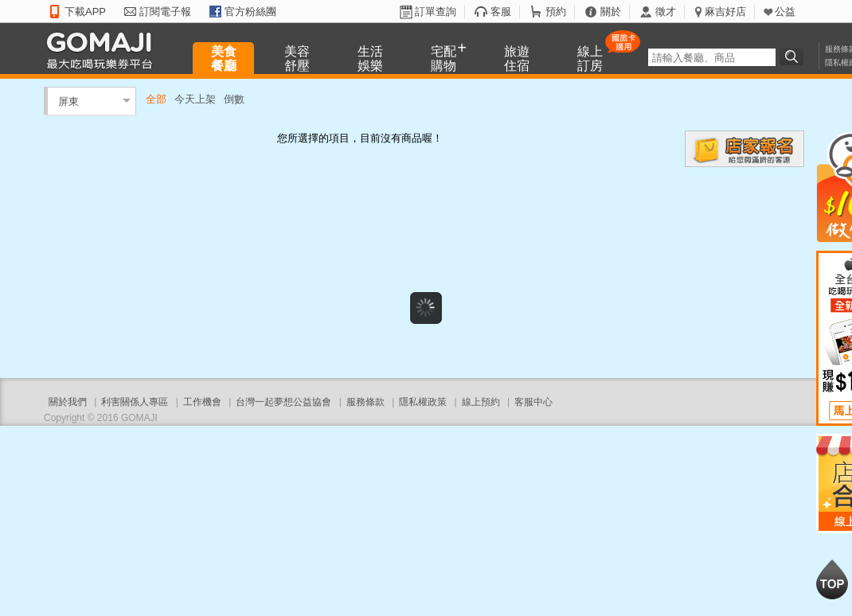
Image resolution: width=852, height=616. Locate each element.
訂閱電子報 (165, 12)
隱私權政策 (423, 402)
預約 (556, 12)
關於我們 (68, 402)
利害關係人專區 (135, 402)
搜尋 (794, 57)
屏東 (68, 101)
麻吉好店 (725, 12)
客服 (501, 12)
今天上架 (195, 99)
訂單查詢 (436, 12)
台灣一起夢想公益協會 (283, 402)
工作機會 (202, 402)
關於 (611, 12)
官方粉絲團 (250, 12)
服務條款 (365, 402)
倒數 (234, 99)
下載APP (85, 12)
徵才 (666, 12)
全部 (156, 99)
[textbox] (712, 57)
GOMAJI (104, 50)
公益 (785, 12)
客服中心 (533, 402)
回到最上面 (832, 579)
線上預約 (481, 402)
